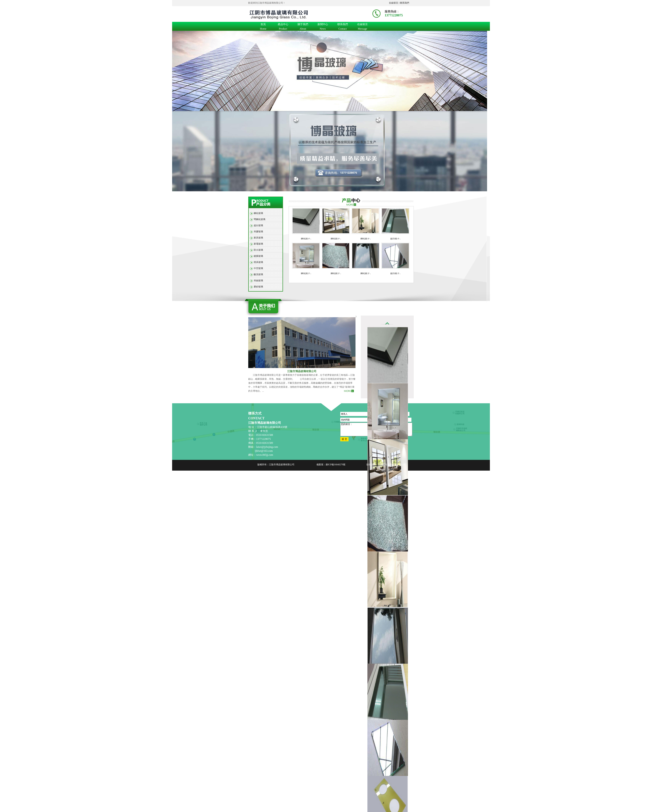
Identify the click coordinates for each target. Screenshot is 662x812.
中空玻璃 (258, 268)
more (351, 203)
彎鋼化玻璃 (260, 219)
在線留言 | (394, 3)
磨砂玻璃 (258, 287)
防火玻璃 (258, 250)
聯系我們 (404, 3)
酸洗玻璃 (258, 274)
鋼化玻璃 (258, 213)
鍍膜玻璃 (258, 256)
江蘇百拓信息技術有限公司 (392, 465)
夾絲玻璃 (258, 281)
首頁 (263, 25)
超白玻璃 (258, 225)
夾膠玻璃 (258, 232)
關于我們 (303, 25)
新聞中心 (323, 25)
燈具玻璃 (258, 262)
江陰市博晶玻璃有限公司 (302, 371)
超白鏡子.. (395, 239)
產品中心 (283, 25)
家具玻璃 (258, 238)
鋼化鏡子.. (306, 239)
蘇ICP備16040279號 (336, 465)
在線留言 (362, 25)
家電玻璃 (258, 244)
